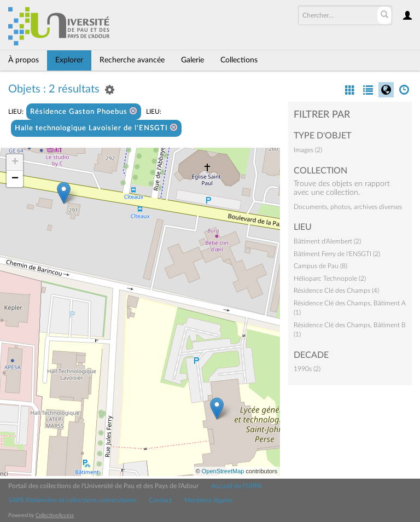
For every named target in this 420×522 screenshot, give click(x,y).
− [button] (15, 179)
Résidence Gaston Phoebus (84, 111)
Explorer (69, 60)
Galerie (192, 60)
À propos (24, 60)
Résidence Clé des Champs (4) (336, 291)
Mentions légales (208, 500)
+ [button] (15, 163)
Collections (239, 60)
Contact (160, 500)
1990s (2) (307, 369)
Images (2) (308, 150)
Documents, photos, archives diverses (348, 207)
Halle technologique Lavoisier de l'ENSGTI (96, 128)
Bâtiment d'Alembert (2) (327, 241)
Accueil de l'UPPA (237, 486)
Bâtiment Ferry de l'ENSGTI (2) (337, 254)
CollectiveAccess (55, 515)
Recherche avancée (132, 60)
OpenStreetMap (223, 471)
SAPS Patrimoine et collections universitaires (72, 500)
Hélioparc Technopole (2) (330, 279)
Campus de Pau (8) (320, 266)
